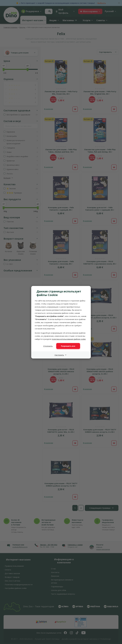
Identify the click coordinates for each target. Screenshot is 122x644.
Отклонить (48, 346)
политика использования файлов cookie (69, 339)
